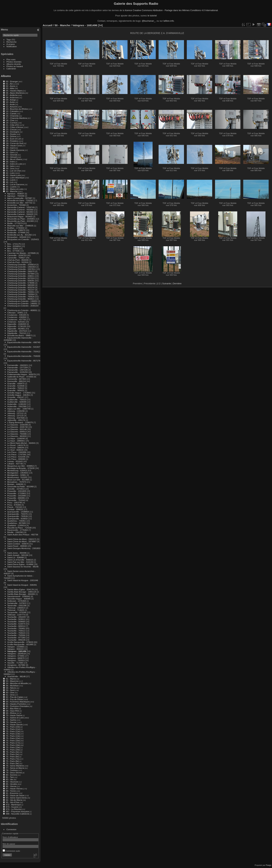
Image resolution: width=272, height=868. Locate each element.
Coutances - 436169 (17, 315)
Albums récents (14, 64)
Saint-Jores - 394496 (17, 553)
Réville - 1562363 (15, 532)
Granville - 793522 (16, 388)
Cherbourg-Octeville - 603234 (21, 287)
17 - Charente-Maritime (16, 118)
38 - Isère (10, 166)
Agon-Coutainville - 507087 (20, 198)
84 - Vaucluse (12, 782)
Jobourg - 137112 (15, 413)
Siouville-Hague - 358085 (19, 599)
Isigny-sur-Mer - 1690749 (19, 409)
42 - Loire (10, 173)
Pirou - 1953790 (15, 502)
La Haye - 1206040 (16, 438)
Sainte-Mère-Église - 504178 (20, 589)
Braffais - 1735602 (16, 228)
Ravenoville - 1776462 (18, 530)
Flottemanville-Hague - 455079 (21, 374)
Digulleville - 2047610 (17, 331)
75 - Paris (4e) (12, 752)
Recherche (12, 42)
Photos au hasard (15, 66)
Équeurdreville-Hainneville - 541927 (24, 347)
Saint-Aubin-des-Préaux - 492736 (23, 535)
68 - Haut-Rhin (13, 711)
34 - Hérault (11, 157)
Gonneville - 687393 (16, 379)
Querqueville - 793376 (17, 514)
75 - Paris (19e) (13, 747)
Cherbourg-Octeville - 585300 (21, 285)
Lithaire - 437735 (15, 464)
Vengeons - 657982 (16, 665)
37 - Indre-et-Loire (14, 164)
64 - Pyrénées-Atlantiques (18, 702)
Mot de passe (9, 844)
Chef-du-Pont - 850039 (18, 260)
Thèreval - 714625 (16, 610)
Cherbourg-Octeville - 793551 (21, 292)
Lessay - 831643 (15, 461)
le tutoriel (152, 16)
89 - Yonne (11, 791)
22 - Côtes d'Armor (14, 127)
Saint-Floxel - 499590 (17, 546)
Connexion (11, 829)
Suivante (167, 283)
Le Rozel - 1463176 (16, 445)
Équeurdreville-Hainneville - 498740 (24, 342)
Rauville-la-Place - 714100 (19, 528)
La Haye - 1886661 (16, 441)
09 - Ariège (11, 100)
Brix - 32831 (13, 248)
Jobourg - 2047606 (16, 418)
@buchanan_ (149, 21)
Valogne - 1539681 (16, 647)
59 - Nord (10, 690)
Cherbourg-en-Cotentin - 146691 (22, 303)
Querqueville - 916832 (17, 518)
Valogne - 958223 (15, 649)
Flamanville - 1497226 (17, 370)
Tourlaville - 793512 (16, 631)
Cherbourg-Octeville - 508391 (21, 281)
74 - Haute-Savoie (14, 724)
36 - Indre (10, 162)
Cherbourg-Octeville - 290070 (21, 271)
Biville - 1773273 (15, 223)
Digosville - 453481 (16, 329)
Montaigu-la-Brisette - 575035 (21, 468)
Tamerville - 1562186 (17, 605)
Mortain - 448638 (15, 484)
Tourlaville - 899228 (16, 640)
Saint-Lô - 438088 (16, 557)
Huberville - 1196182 (17, 404)
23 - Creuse (11, 129)
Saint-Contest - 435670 (18, 544)
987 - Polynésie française (17, 811)
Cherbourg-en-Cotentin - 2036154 (23, 306)
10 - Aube (10, 102)
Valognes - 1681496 (17, 651)
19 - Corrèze (12, 123)
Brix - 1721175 (14, 244)
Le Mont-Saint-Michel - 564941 (21, 443)
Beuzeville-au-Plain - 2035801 (21, 219)
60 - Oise (10, 692)
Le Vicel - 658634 (15, 450)
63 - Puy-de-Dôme (14, 699)
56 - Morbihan (12, 686)
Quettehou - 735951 (16, 521)
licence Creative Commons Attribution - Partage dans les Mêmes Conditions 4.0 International (171, 10)
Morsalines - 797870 (17, 482)
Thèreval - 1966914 (16, 608)
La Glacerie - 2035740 (17, 427)
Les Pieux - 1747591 (17, 454)
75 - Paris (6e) (12, 756)
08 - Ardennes (12, 97)
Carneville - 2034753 (17, 255)
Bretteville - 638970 (16, 230)
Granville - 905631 (16, 390)
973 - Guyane (12, 807)
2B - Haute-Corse (14, 145)
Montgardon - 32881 (17, 475)
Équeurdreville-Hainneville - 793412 (24, 351)
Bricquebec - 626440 (17, 237)
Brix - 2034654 (14, 246)
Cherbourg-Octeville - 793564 (21, 294)
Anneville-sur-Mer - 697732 (20, 203)
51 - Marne (11, 679)
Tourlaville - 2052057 (17, 617)
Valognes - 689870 (16, 658)
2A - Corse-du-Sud (14, 143)
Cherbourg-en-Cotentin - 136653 (22, 301)
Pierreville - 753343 (16, 500)
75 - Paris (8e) (12, 761)
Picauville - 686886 (16, 498)
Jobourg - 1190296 (16, 411)
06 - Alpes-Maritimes (15, 93)
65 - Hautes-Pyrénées (16, 704)
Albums (6, 76)
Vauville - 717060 (15, 663)
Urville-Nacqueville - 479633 (20, 642)
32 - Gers (10, 152)
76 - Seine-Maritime (15, 766)
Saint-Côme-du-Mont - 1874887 (22, 541)
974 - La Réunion (14, 809)
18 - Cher (10, 120)
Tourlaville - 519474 (16, 624)
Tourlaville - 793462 (16, 628)
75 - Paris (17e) (13, 743)
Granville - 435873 (16, 383)
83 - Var (9, 779)
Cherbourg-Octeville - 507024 (21, 278)
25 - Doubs (11, 134)
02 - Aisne (10, 86)
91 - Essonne (12, 793)
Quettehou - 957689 (16, 523)
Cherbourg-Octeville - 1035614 (21, 264)
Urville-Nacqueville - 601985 (20, 644)
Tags (9, 40)
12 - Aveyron (12, 107)
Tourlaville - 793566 (16, 635)
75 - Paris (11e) (13, 729)
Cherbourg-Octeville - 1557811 (21, 269)
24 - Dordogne (12, 132)
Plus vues (11, 59)
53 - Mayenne (12, 681)
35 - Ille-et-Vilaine (14, 159)
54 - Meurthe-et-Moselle (17, 683)
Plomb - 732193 (15, 507)
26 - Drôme (11, 136)
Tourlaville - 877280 (16, 637)
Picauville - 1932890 (17, 496)
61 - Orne (10, 695)
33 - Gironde (12, 155)
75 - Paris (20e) (13, 750)
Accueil (48, 25)
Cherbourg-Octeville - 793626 (21, 297)
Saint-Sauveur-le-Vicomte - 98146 (23, 567)
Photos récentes (14, 62)
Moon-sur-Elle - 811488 (18, 480)
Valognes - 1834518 (16, 654)
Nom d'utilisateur (10, 837)
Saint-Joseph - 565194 (18, 555)
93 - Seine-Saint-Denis (16, 798)
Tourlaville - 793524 (16, 633)
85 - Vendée (11, 784)
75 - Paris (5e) (12, 754)
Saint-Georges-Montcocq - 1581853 (24, 548)
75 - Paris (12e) (13, 731)
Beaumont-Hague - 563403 (20, 216)
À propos (11, 44)
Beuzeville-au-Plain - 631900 (20, 221)
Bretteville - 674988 (16, 232)
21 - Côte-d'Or (12, 125)
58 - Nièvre (11, 688)
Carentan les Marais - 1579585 (22, 253)
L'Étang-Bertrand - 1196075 (20, 422)
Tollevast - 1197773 (16, 615)
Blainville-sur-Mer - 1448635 (20, 226)
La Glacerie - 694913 (17, 432)
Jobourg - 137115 (15, 416)
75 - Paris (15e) (13, 738)
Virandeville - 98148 (16, 676)
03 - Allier (10, 88)
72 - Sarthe (11, 720)
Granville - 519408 (16, 386)
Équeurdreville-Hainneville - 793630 (24, 356)
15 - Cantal (11, 113)
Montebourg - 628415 (17, 470)
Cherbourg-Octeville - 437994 (21, 274)
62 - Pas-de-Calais (14, 697)
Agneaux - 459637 (16, 194)
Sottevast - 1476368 (16, 601)
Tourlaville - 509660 (16, 621)
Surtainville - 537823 (17, 603)
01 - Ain (9, 84)
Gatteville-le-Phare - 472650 (20, 377)
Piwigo (269, 865)
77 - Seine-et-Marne (15, 768)
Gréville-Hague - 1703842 (19, 393)
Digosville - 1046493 (17, 324)
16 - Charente (12, 116)
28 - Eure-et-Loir (13, 139)
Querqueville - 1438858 (18, 512)
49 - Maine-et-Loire (15, 189)
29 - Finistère (12, 141)
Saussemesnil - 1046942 (19, 596)
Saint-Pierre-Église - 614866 (20, 564)
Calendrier (11, 69)
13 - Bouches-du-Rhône (17, 109)
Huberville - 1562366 (17, 406)
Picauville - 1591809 (17, 491)
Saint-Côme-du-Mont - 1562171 (22, 539)
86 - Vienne (11, 786)
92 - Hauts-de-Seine (15, 795)
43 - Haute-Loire (13, 175)
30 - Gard (10, 148)
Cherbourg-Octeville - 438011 (21, 276)
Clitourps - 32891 (15, 313)
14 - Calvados (12, 111)
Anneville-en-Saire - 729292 (20, 200)
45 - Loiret (10, 180)
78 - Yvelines (12, 770)
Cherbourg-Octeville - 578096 (21, 283)
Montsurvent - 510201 (17, 477)
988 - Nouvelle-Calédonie (18, 814)
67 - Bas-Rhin (12, 708)
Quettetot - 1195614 (16, 525)
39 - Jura (10, 168)
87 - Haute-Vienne (14, 789)
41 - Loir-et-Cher (13, 171)
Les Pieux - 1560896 (17, 452)
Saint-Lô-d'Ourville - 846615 (20, 560)
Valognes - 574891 (16, 656)
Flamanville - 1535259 (17, 372)
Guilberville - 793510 (17, 399)
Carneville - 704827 (16, 258)
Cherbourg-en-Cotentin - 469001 (22, 310)
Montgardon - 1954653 (18, 473)
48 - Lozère (11, 187)
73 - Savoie (11, 722)
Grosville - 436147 (16, 397)
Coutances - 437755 (17, 319)
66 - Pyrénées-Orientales (17, 706)
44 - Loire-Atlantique (15, 178)
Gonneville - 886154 (16, 381)
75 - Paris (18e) (13, 745)
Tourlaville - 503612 (16, 619)
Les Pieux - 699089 (16, 459)
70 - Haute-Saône (14, 715)
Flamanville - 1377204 (17, 367)
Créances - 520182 (16, 322)
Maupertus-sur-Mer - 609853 (20, 466)
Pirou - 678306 (14, 505)
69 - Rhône (11, 713)
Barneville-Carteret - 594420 (20, 214)
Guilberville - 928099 (17, 402)
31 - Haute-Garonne (15, 150)
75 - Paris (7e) (12, 759)
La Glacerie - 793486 (17, 434)
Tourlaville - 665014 (16, 626)
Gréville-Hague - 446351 (19, 395)
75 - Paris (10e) (13, 727)
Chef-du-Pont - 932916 (18, 262)
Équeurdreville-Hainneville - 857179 (24, 361)
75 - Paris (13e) (13, 734)
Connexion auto (11, 851)
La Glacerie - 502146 (17, 429)
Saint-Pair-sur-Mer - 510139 (20, 562)
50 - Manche (12, 191)
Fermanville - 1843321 (18, 365)
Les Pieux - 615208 (16, 457)
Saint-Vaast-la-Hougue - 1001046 (23, 580)
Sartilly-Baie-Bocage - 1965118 (22, 592)
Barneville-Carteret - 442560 (20, 210)
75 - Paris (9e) (12, 763)
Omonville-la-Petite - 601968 (20, 486)
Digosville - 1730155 (17, 326)
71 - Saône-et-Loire (15, 718)
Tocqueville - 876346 (17, 612)
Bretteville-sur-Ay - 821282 (19, 235)
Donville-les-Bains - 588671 (20, 335)
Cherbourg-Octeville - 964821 (21, 299)
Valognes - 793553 (16, 660)
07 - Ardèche (12, 95)
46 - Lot (9, 182)
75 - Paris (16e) (13, 740)
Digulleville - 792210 (17, 333)
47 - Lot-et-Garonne (15, 184)
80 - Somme (11, 775)
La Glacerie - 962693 (17, 436)
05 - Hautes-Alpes (14, 91)
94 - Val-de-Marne (14, 800)
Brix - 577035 (13, 251)
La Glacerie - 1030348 (17, 425)
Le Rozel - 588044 (16, 448)
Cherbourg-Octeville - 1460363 (21, 267)
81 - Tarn (10, 777)
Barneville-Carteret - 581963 (20, 212)
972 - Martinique (13, 805)
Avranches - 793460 (16, 205)
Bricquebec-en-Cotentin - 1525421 (23, 239)
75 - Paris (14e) (13, 736)
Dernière (177, 283)
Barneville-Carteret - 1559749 (21, 207)
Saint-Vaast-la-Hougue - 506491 (22, 585)
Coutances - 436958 (17, 317)
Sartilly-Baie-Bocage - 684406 (21, 594)
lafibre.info (169, 21)
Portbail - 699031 (15, 509)
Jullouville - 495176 (16, 420)
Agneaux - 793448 (16, 196)
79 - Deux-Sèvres (14, 773)
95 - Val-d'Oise (13, 802)
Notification (12, 46)
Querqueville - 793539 (17, 516)
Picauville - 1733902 (17, 493)
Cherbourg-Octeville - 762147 (21, 290)
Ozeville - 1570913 (16, 489)
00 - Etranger (12, 81)
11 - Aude (10, 104)
